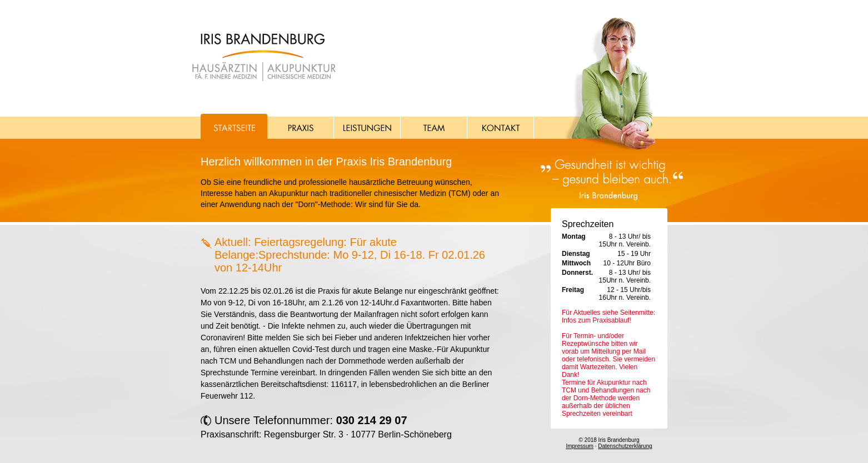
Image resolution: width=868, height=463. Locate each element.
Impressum (579, 446)
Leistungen (367, 126)
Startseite (234, 126)
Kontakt (501, 126)
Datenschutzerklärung (625, 446)
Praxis (301, 126)
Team (434, 126)
